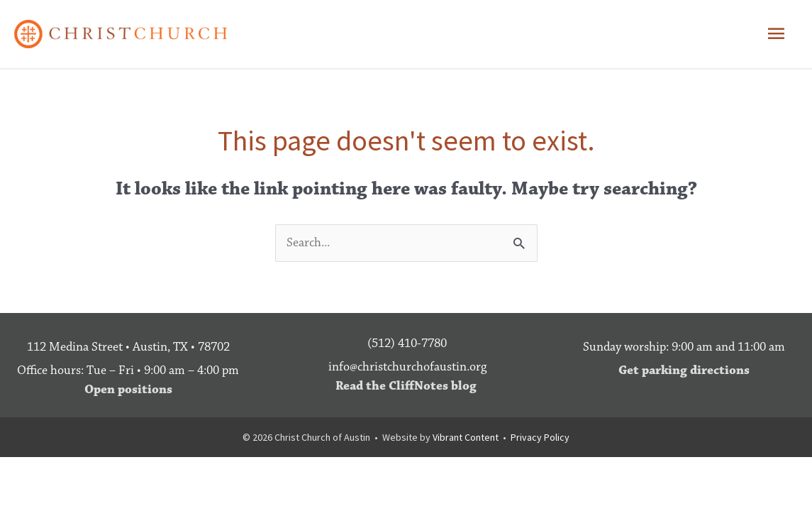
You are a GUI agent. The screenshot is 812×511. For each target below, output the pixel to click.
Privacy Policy (540, 437)
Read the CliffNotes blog (406, 386)
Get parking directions (684, 370)
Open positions (128, 390)
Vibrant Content (466, 437)
